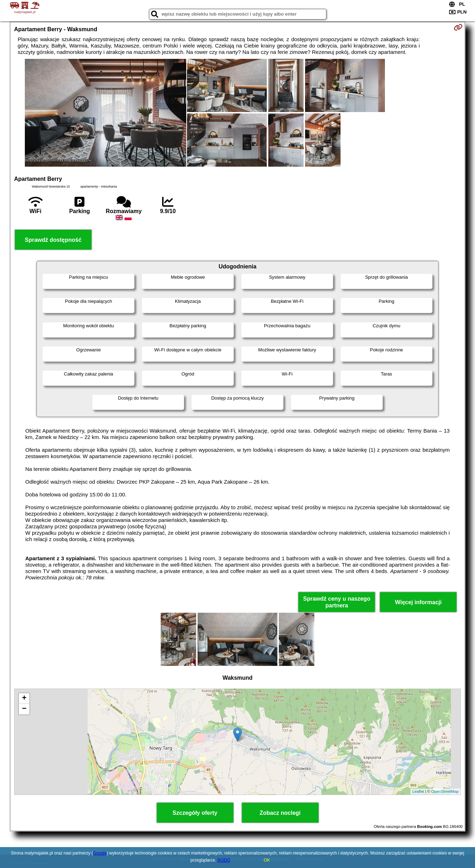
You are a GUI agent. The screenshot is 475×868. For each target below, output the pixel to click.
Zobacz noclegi (280, 813)
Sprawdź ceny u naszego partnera (337, 602)
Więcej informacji (418, 602)
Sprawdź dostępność (53, 240)
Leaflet (418, 791)
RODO (224, 860)
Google (100, 853)
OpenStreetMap (445, 791)
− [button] (24, 709)
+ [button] (24, 699)
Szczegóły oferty (195, 813)
